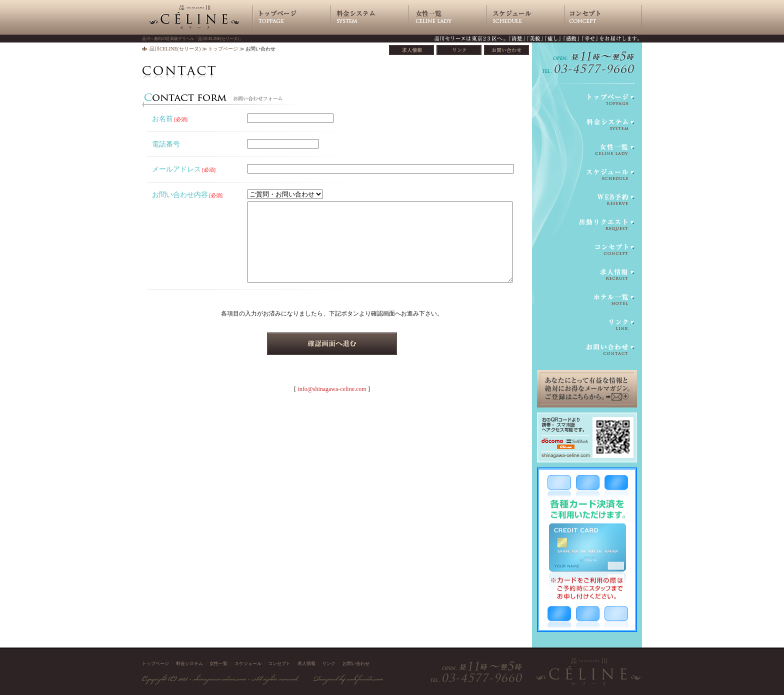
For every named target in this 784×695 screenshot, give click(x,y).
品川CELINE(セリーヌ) (175, 49)
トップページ (223, 49)
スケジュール (248, 663)
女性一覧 (218, 663)
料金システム (189, 663)
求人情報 (306, 663)
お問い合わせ (356, 663)
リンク (329, 663)
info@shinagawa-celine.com (332, 389)
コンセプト (279, 663)
